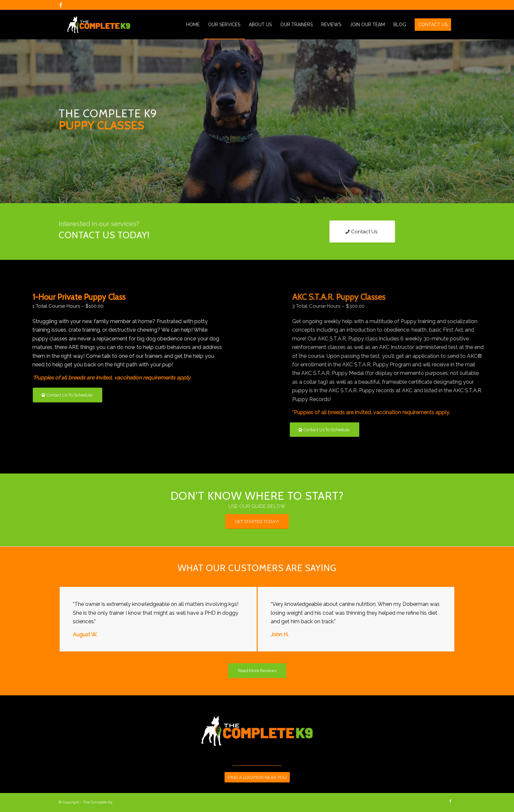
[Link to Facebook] (61, 5)
